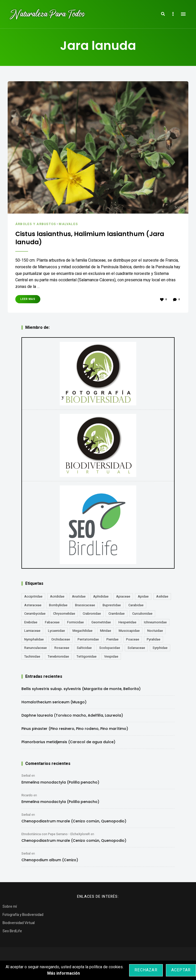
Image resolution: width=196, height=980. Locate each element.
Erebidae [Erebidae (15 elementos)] (31, 624)
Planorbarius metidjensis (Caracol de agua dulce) (68, 743)
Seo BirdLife (12, 933)
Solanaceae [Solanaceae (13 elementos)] (136, 649)
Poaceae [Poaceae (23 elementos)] (133, 641)
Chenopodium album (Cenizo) (50, 861)
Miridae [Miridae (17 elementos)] (106, 632)
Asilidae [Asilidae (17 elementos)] (162, 598)
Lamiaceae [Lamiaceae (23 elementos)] (32, 632)
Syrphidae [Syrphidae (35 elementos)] (160, 649)
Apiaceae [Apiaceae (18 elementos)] (123, 598)
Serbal (26, 777)
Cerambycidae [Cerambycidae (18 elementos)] (35, 615)
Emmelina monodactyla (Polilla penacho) (60, 784)
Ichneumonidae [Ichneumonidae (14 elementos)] (155, 624)
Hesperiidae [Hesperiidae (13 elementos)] (127, 624)
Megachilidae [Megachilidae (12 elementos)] (82, 632)
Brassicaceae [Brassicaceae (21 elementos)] (85, 607)
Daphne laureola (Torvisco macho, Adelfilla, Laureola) (72, 717)
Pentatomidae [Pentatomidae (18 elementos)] (88, 641)
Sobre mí (10, 908)
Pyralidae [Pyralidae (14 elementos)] (154, 641)
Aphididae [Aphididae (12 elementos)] (101, 598)
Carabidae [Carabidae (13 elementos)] (136, 607)
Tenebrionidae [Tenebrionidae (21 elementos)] (58, 658)
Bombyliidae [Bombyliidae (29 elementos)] (58, 607)
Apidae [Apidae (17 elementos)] (143, 598)
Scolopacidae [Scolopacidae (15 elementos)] (110, 649)
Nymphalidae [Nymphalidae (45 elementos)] (34, 641)
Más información (64, 973)
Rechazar (146, 970)
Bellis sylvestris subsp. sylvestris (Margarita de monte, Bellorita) (81, 690)
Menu (183, 14)
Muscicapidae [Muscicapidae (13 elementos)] (129, 632)
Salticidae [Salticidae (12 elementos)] (84, 649)
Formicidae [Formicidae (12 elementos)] (75, 624)
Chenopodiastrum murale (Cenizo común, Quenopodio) (74, 823)
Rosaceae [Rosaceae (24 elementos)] (62, 649)
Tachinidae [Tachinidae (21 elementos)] (32, 658)
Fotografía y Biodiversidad (23, 916)
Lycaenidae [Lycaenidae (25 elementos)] (56, 632)
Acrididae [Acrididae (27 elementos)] (57, 598)
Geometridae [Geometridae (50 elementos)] (101, 624)
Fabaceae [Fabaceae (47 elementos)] (52, 624)
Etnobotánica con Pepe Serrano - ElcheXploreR (56, 836)
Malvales (70, 224)
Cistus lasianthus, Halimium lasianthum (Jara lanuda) (90, 239)
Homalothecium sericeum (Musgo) (54, 704)
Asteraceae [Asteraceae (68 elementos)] (33, 607)
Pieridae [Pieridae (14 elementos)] (112, 641)
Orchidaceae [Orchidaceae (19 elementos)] (61, 641)
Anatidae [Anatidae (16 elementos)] (79, 598)
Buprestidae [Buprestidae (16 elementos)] (112, 607)
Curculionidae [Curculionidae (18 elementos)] (142, 615)
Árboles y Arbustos (36, 224)
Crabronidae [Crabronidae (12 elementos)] (92, 615)
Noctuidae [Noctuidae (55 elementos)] (155, 632)
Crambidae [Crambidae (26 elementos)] (117, 615)
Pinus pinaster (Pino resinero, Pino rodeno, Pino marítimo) (75, 730)
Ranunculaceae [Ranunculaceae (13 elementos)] (35, 649)
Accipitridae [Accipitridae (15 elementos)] (33, 598)
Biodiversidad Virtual (19, 924)
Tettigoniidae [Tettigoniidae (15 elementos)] (87, 658)
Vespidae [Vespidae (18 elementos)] (111, 658)
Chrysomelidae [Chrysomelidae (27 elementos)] (64, 615)
